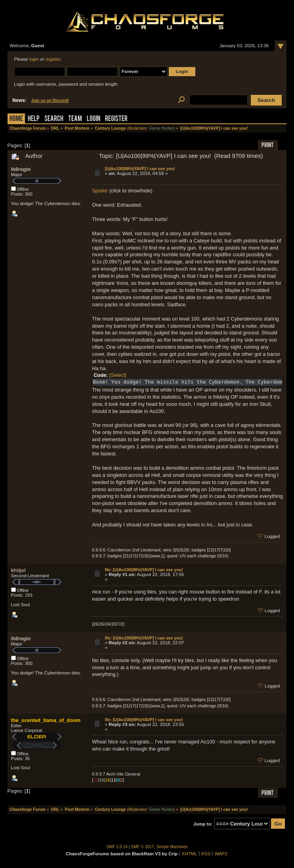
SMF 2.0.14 (117, 847)
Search (54, 119)
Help (34, 119)
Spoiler (100, 191)
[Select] (118, 375)
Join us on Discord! (50, 101)
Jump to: (203, 824)
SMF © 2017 (143, 847)
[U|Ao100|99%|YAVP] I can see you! (140, 169)
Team (75, 119)
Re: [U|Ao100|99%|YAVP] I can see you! (144, 570)
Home (16, 119)
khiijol (18, 570)
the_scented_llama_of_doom (46, 720)
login (34, 59)
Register (116, 119)
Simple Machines (172, 847)
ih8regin (21, 169)
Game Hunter (161, 128)
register (53, 59)
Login (94, 119)
